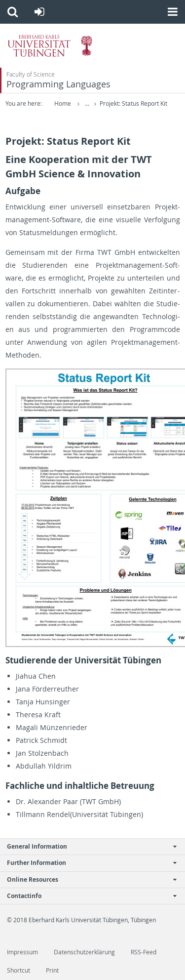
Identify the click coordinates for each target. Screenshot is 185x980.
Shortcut (18, 970)
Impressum (22, 952)
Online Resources (87, 879)
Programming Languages (58, 84)
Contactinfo (87, 896)
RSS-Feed (144, 952)
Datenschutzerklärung (84, 952)
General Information (87, 846)
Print (52, 970)
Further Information (87, 863)
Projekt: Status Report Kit (133, 103)
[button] (13, 12)
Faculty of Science (31, 74)
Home (63, 103)
